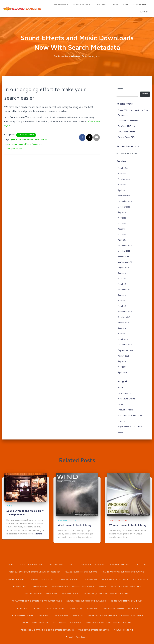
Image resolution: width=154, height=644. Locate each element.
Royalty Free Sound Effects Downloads (86, 601)
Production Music (82, 5)
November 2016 (125, 202)
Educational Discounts (93, 565)
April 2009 (122, 373)
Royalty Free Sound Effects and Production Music (37, 601)
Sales (120, 432)
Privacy (103, 586)
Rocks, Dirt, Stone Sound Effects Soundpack (107, 594)
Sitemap (37, 608)
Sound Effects (61, 5)
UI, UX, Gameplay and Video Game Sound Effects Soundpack (40, 616)
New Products (124, 394)
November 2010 (125, 312)
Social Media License (55, 608)
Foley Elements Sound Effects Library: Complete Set (34, 572)
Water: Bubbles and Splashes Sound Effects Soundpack (116, 616)
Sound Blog (76, 608)
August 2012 (123, 268)
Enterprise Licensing (119, 565)
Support (145, 12)
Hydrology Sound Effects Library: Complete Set (30, 579)
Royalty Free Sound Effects (130, 427)
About (11, 565)
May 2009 (122, 367)
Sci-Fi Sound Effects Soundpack (126, 601)
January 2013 (123, 257)
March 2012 (123, 284)
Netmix (44, 140)
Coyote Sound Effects (128, 138)
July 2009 (122, 362)
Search (120, 89)
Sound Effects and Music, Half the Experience (25, 513)
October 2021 (124, 179)
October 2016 (124, 207)
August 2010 (123, 323)
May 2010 (122, 334)
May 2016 (122, 218)
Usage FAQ (78, 616)
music (37, 140)
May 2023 (122, 174)
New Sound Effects (26, 135)
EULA (136, 565)
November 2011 (125, 290)
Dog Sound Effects (126, 126)
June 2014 (122, 229)
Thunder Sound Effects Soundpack (121, 608)
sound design (11, 144)
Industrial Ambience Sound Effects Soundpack (125, 579)
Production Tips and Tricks (130, 416)
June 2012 (122, 273)
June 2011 (122, 295)
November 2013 (125, 246)
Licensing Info (20, 586)
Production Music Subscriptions (41, 594)
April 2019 (122, 190)
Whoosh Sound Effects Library (128, 525)
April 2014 (122, 240)
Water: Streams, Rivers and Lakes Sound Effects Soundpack (52, 623)
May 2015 (122, 224)
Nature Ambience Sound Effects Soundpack (73, 586)
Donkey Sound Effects (128, 121)
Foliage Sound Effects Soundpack (81, 572)
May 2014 (122, 235)
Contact (73, 565)
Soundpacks (101, 5)
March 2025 (123, 168)
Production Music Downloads (126, 586)
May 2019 (122, 185)
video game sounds (14, 149)
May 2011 (122, 301)
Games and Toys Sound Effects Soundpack (124, 572)
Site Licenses (22, 608)
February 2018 (124, 196)
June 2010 (122, 328)
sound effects (24, 144)
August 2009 (124, 356)
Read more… (38, 533)
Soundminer (37, 144)
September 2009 (125, 351)
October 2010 (124, 317)
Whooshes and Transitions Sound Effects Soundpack (47, 630)
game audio (16, 140)
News (121, 405)
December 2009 (125, 345)
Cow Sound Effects (126, 132)
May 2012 (122, 279)
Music (120, 388)
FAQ (145, 565)
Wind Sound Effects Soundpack (94, 630)
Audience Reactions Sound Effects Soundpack (41, 565)
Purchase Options (120, 5)
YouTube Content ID (124, 630)
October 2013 (124, 251)
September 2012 (125, 262)
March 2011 (123, 306)
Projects (122, 421)
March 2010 (123, 339)
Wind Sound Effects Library (75, 525)
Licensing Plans (141, 5)
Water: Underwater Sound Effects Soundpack (109, 623)
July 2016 (122, 213)
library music (28, 140)
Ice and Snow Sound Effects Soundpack (78, 579)
